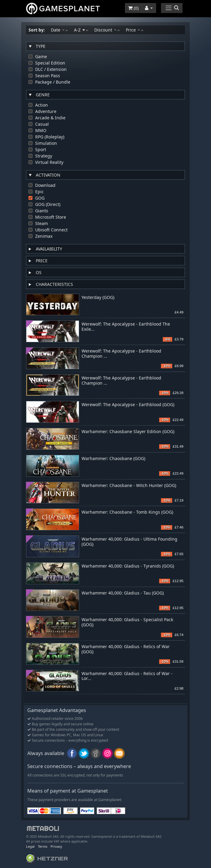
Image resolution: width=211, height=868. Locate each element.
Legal (30, 846)
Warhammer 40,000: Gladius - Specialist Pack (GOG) (127, 622)
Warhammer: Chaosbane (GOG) (113, 459)
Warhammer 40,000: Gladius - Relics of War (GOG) (126, 649)
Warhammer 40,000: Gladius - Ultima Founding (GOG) (129, 542)
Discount (107, 30)
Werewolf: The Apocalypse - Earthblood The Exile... (126, 327)
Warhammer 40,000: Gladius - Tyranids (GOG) (128, 566)
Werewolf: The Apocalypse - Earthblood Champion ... (121, 354)
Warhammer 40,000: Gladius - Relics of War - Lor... (127, 676)
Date (59, 30)
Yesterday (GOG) (98, 298)
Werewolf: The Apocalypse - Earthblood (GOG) (128, 405)
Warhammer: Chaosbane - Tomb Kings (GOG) (127, 512)
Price (135, 30)
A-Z (81, 30)
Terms (43, 846)
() (133, 8)
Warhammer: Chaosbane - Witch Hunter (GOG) (129, 486)
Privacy (56, 846)
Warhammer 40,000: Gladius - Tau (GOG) (123, 593)
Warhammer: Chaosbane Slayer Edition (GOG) (128, 432)
